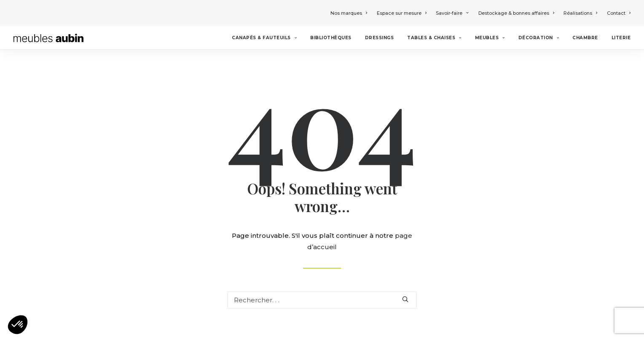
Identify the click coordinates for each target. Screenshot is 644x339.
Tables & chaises (434, 38)
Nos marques (349, 13)
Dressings (380, 38)
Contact (619, 13)
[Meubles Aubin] (48, 38)
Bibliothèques (331, 38)
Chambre (585, 38)
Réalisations (580, 13)
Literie (621, 38)
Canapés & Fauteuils (264, 38)
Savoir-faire (452, 13)
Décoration (539, 38)
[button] (18, 325)
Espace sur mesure (402, 13)
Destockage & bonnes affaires (516, 13)
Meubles (490, 38)
